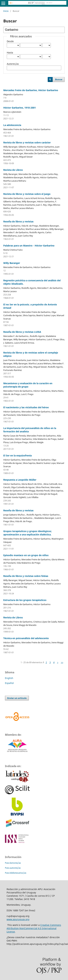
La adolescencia (12, 125)
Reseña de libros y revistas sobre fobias (26, 576)
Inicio (6, 11)
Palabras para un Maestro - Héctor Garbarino (29, 246)
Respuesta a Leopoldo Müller (20, 480)
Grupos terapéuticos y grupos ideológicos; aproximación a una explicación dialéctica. (28, 533)
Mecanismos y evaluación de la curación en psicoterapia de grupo (28, 385)
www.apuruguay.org (18, 919)
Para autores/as (13, 868)
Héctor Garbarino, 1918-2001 (20, 108)
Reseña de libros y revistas (18, 221)
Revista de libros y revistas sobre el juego (27, 194)
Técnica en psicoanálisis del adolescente (26, 638)
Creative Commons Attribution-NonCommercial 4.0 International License (34, 928)
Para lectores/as (13, 863)
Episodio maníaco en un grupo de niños (26, 555)
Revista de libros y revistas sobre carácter (27, 142)
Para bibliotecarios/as (16, 873)
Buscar (59, 79)
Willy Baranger (12, 263)
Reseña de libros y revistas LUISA (22, 332)
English (9, 678)
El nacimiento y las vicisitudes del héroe (26, 407)
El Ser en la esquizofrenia (17, 455)
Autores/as (13, 64)
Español (9, 683)
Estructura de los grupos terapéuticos (25, 600)
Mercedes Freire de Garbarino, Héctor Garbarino (31, 90)
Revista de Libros (13, 170)
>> (62, 662)
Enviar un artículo (17, 698)
